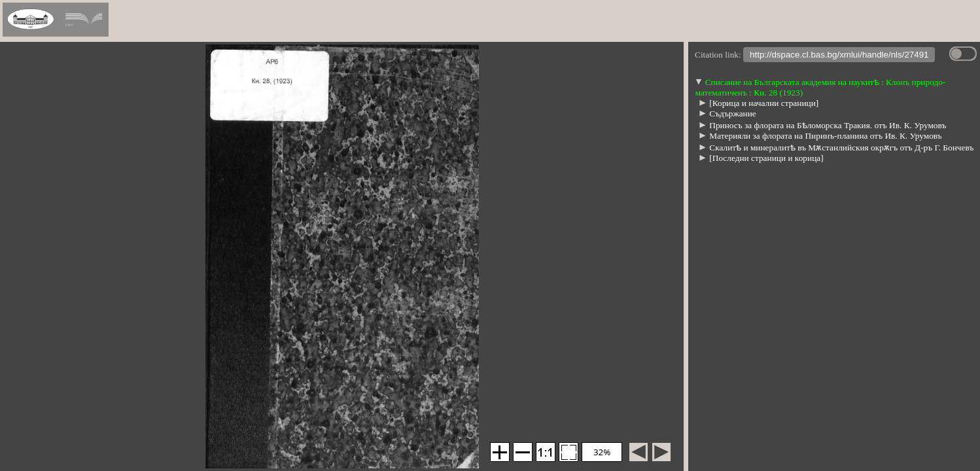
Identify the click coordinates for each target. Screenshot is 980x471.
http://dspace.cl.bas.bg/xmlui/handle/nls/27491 (839, 56)
